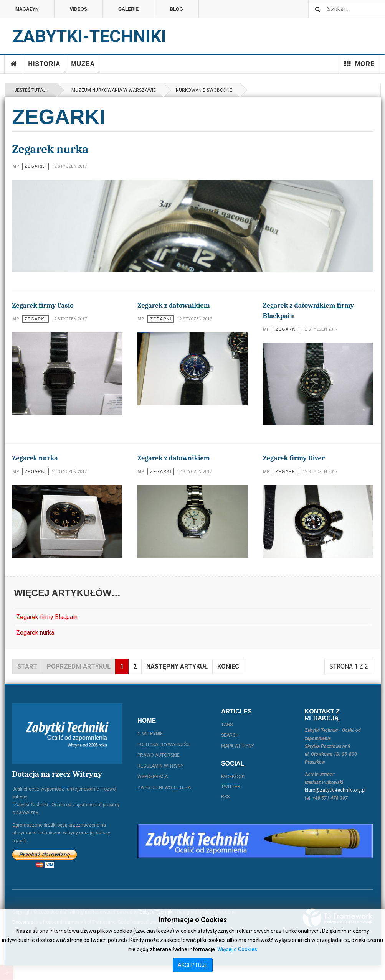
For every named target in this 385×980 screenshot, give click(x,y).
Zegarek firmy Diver (294, 458)
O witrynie (150, 734)
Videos (78, 9)
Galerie (128, 9)
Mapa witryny (238, 746)
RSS (225, 797)
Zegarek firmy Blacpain (47, 617)
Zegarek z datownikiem (174, 306)
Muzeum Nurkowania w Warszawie (112, 90)
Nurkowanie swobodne (204, 90)
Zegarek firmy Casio (43, 306)
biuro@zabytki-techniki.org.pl (335, 790)
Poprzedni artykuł (79, 666)
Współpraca (153, 777)
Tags (227, 725)
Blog (176, 9)
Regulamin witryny (160, 766)
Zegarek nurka (50, 149)
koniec (228, 666)
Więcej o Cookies (237, 949)
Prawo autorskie (159, 755)
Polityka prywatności (164, 744)
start (27, 666)
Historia (47, 67)
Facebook (233, 777)
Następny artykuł (177, 666)
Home (14, 64)
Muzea (86, 67)
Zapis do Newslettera (164, 787)
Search (230, 735)
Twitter (231, 787)
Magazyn (27, 9)
